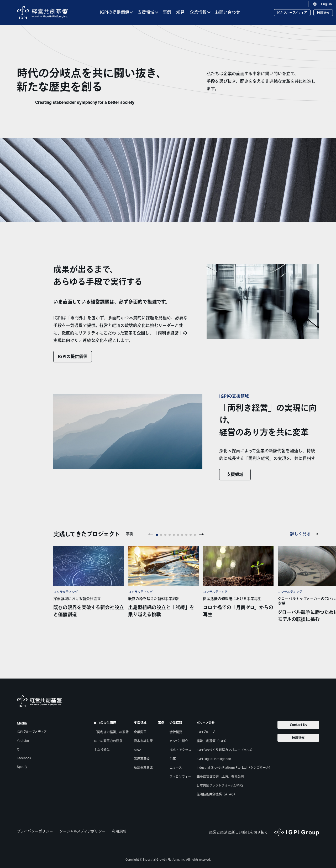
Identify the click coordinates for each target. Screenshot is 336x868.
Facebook (24, 758)
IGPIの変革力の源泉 (108, 741)
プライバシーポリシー (35, 831)
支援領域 (235, 475)
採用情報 (323, 13)
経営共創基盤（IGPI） (212, 741)
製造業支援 (142, 759)
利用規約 (119, 831)
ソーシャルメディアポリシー (82, 831)
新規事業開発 (143, 767)
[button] (150, 534)
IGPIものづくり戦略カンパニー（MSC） (225, 750)
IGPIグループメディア (292, 13)
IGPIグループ (206, 732)
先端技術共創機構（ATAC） (217, 794)
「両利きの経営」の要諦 (111, 732)
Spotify (22, 767)
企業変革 (140, 732)
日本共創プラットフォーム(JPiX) (220, 785)
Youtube (23, 741)
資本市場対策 (143, 741)
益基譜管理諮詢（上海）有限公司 (220, 776)
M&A (138, 750)
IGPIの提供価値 (73, 357)
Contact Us (298, 725)
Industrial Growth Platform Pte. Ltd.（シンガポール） (234, 767)
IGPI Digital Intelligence (214, 759)
